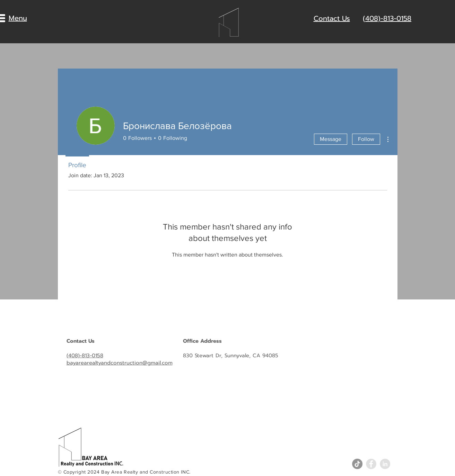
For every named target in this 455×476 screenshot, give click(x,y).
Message (331, 139)
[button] (18, 18)
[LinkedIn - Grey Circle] (385, 464)
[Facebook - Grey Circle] (371, 464)
